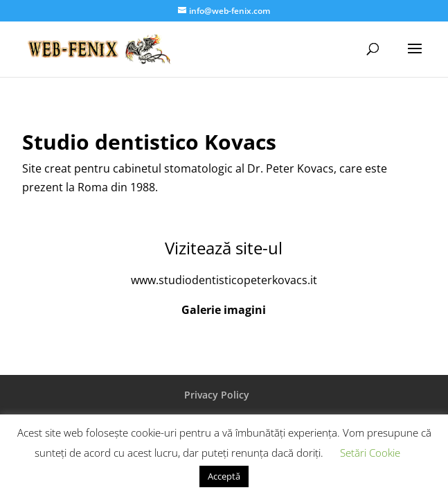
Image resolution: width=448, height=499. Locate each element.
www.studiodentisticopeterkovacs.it (224, 280)
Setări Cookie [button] (370, 453)
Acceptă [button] (224, 476)
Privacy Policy (217, 395)
